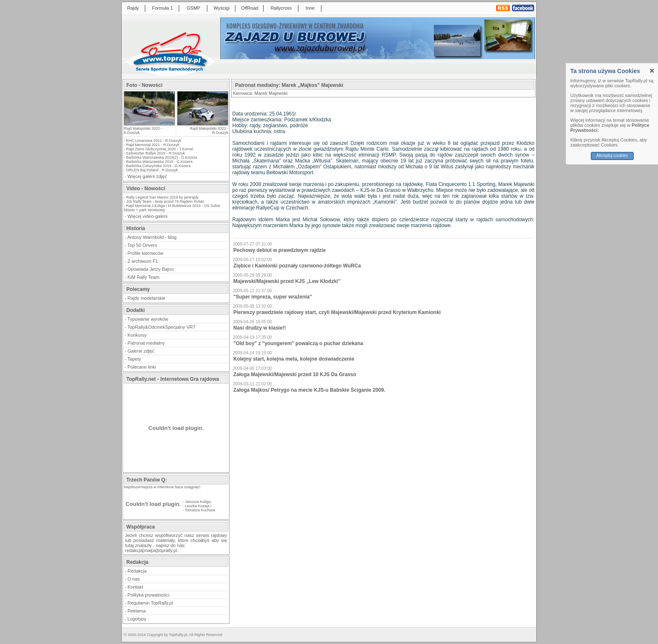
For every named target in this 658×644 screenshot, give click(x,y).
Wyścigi (222, 8)
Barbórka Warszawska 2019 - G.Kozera (159, 162)
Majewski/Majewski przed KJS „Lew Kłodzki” (287, 281)
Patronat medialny (146, 343)
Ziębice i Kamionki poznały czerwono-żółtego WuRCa (297, 266)
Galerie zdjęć (141, 351)
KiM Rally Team (144, 277)
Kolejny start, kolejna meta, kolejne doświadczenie (294, 359)
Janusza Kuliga (198, 502)
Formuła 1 (162, 8)
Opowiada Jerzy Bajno (151, 269)
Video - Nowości (146, 188)
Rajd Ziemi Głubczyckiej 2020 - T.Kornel (160, 149)
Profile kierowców (146, 253)
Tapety (134, 359)
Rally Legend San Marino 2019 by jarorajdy (163, 197)
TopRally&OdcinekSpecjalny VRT (162, 327)
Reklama (137, 611)
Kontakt (135, 587)
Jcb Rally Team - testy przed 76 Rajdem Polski (165, 202)
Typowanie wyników (148, 319)
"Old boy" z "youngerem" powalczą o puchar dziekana (298, 343)
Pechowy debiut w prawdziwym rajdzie (279, 250)
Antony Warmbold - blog (152, 237)
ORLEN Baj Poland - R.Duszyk (152, 170)
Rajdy (133, 8)
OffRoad (250, 8)
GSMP (193, 8)
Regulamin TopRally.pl (150, 603)
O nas (134, 579)
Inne (310, 8)
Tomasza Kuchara (200, 510)
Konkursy (137, 335)
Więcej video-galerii (148, 216)
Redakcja (137, 571)
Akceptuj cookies (612, 156)
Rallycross (281, 8)
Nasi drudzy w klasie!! (260, 328)
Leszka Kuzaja (197, 506)
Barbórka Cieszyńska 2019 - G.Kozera (159, 166)
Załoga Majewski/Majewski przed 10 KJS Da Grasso (295, 374)
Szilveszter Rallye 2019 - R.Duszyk (156, 153)
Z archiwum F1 (143, 261)
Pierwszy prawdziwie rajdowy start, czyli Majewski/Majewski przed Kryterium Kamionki (337, 312)
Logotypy (137, 619)
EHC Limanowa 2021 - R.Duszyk (154, 141)
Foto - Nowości (144, 85)
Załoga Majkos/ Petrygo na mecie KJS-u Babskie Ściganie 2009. (309, 390)
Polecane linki (142, 367)
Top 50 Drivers (142, 245)
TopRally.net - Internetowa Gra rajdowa (173, 379)
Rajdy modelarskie (146, 298)
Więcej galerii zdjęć (147, 176)
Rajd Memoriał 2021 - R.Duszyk (153, 145)
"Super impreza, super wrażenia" (273, 297)
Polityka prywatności (149, 595)
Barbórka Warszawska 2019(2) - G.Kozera (162, 157)
